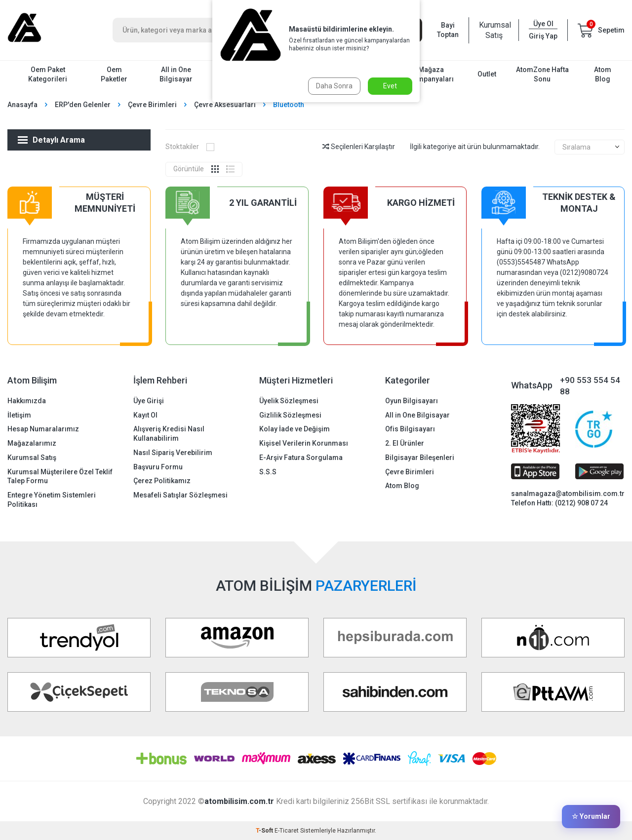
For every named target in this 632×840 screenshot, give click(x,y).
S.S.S (268, 472)
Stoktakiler (190, 147)
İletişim (19, 415)
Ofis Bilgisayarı (410, 429)
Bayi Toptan (448, 30)
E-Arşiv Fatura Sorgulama (301, 458)
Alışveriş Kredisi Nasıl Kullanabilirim (169, 434)
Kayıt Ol (145, 415)
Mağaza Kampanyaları (431, 74)
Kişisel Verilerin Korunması (304, 443)
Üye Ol (543, 24)
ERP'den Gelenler (83, 105)
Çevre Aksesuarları (225, 105)
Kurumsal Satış (494, 30)
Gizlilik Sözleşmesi (290, 415)
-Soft (265, 831)
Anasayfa (22, 105)
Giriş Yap (543, 36)
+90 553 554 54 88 (590, 386)
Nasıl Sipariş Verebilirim (173, 453)
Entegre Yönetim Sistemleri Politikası (52, 500)
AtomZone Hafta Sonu (542, 74)
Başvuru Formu (158, 467)
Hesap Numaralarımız (43, 429)
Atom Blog (603, 74)
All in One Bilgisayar (176, 74)
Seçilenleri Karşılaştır (359, 147)
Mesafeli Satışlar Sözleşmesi (180, 495)
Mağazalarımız (32, 443)
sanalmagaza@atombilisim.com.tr (568, 494)
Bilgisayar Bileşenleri (420, 458)
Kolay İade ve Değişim (295, 429)
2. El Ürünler (405, 443)
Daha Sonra (334, 86)
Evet (390, 86)
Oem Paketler (114, 74)
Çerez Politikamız (162, 481)
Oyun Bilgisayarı (412, 401)
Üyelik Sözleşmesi (289, 401)
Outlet (487, 74)
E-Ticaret (287, 831)
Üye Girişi (149, 401)
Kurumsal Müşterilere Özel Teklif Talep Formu (60, 477)
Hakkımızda (27, 401)
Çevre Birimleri (152, 105)
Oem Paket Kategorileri (48, 74)
